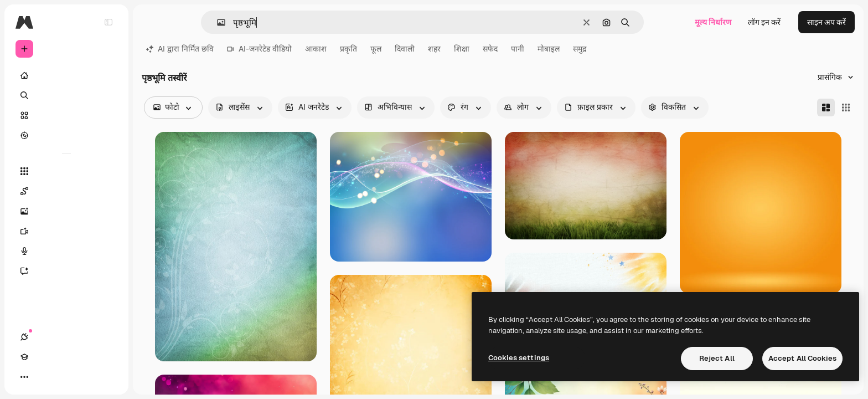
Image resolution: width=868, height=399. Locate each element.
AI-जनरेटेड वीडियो (259, 49)
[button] (217, 22)
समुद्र (580, 49)
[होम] (66, 75)
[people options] (524, 108)
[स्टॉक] (66, 115)
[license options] (240, 108)
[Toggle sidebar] (108, 22)
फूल (376, 49)
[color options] (466, 108)
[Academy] (44, 377)
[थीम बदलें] (64, 377)
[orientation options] (396, 108)
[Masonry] (826, 108)
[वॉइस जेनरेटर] (66, 251)
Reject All (717, 358)
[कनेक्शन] (24, 377)
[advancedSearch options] (675, 108)
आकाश (316, 49)
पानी (518, 49)
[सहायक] (66, 271)
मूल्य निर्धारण (713, 22)
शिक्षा (462, 49)
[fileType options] (596, 108)
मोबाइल (549, 49)
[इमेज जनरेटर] (66, 211)
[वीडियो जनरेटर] (66, 231)
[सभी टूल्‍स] (66, 171)
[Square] (846, 108)
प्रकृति (348, 49)
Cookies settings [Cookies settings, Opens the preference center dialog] (519, 358)
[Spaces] (66, 191)
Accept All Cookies (802, 358)
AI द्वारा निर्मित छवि (180, 49)
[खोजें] (66, 95)
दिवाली (405, 49)
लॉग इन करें (764, 22)
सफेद (490, 49)
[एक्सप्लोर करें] (66, 135)
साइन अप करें (826, 22)
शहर (434, 49)
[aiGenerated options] (315, 108)
